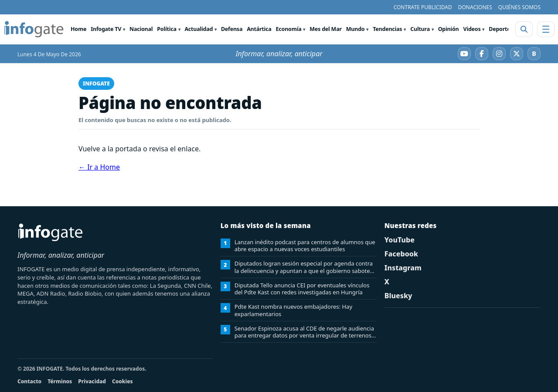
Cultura (420, 29)
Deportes (501, 29)
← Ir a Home (99, 167)
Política (167, 29)
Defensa (232, 29)
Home (78, 29)
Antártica (259, 29)
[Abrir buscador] (524, 29)
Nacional (141, 29)
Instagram (403, 268)
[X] (517, 54)
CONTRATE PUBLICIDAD (423, 7)
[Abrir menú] (546, 29)
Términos (60, 381)
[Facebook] (482, 54)
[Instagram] (499, 54)
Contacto (29, 381)
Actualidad (199, 29)
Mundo (356, 29)
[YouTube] (464, 54)
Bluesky (398, 296)
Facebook (401, 254)
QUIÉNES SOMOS (519, 7)
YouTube (400, 240)
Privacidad (92, 381)
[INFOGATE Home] (34, 29)
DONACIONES (475, 7)
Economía (289, 29)
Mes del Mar (326, 29)
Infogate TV (106, 29)
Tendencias (387, 29)
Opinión (449, 29)
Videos (472, 29)
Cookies (122, 381)
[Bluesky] (534, 54)
